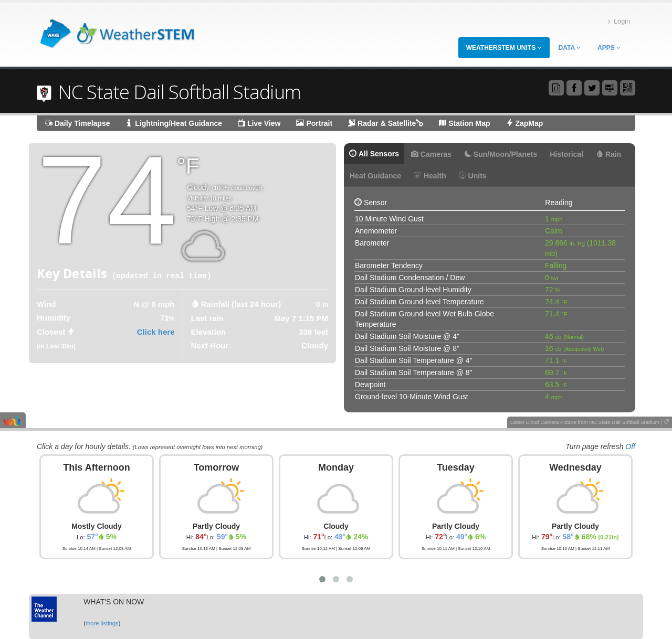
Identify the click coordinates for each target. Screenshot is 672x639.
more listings (102, 623)
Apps (609, 48)
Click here (156, 332)
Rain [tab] (608, 154)
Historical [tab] (566, 154)
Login (619, 22)
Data (570, 48)
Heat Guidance (375, 176)
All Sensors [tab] (374, 154)
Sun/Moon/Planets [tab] (501, 154)
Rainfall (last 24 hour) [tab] (241, 304)
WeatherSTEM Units (504, 48)
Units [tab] (473, 176)
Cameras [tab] (431, 154)
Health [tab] (430, 176)
